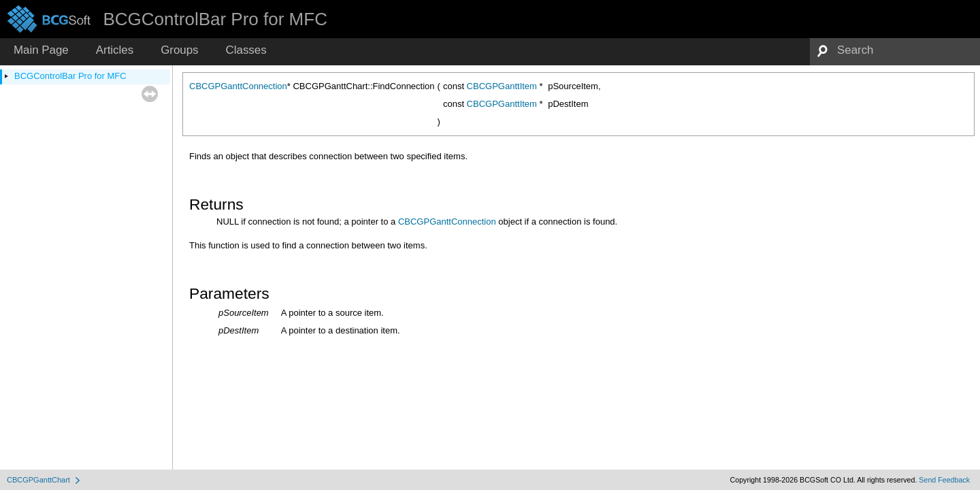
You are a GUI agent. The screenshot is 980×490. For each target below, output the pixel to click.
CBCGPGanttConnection (238, 86)
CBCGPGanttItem (502, 86)
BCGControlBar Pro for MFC (70, 76)
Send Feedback (944, 480)
